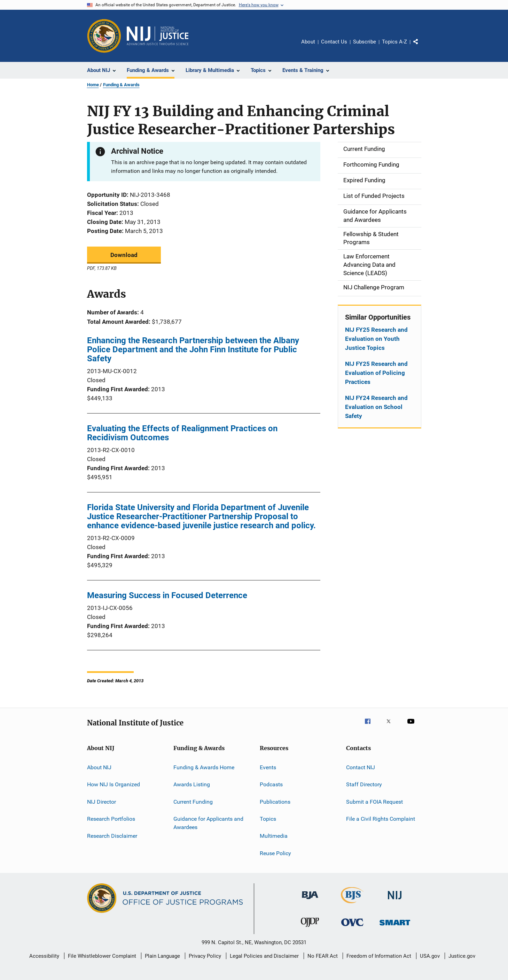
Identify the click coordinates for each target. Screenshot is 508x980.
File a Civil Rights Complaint (381, 819)
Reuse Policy (275, 853)
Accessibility (44, 956)
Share (421, 47)
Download (124, 255)
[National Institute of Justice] (395, 901)
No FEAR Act (323, 956)
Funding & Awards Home (204, 767)
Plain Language (162, 956)
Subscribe (365, 42)
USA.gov (430, 956)
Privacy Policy (205, 956)
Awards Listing (192, 784)
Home (93, 85)
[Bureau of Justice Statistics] (352, 905)
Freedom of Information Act (379, 956)
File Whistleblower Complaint (102, 956)
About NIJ (99, 767)
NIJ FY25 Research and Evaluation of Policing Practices (376, 373)
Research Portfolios (111, 819)
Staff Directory (364, 784)
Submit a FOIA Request (374, 802)
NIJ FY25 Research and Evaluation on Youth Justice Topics (376, 339)
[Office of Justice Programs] (104, 36)
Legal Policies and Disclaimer (264, 956)
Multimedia (274, 836)
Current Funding (193, 802)
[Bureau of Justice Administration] (310, 900)
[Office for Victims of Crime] (352, 927)
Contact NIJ (361, 767)
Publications (275, 802)
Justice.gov (462, 956)
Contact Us (334, 42)
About (308, 42)
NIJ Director (101, 802)
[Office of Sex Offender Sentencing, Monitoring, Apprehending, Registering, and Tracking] (395, 927)
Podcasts (271, 784)
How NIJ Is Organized (114, 784)
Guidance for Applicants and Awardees (208, 823)
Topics (268, 819)
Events (268, 767)
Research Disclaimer (112, 836)
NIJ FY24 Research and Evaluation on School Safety (376, 407)
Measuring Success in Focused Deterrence (167, 595)
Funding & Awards (121, 85)
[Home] (158, 36)
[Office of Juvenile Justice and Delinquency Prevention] (310, 928)
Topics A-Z (394, 42)
